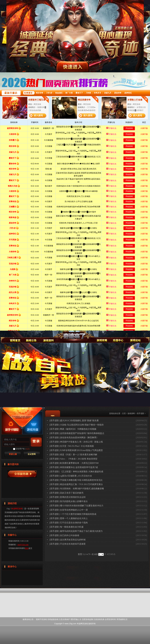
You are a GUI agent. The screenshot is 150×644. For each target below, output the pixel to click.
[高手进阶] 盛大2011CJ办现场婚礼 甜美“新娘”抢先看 (74, 421)
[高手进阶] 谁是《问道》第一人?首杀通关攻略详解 (73, 455)
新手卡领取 (12, 429)
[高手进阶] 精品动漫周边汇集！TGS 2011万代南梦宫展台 (76, 484)
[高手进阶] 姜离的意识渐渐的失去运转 (68, 497)
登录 (36, 442)
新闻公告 (31, 336)
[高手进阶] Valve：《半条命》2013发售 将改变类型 (73, 459)
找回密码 (32, 454)
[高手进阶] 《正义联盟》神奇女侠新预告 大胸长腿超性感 (76, 472)
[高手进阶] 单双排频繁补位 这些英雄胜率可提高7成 (74, 467)
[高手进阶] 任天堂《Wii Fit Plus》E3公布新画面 (72, 446)
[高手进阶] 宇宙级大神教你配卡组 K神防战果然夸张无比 (76, 480)
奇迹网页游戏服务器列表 (22, 474)
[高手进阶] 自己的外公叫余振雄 (64, 535)
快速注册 (13, 454)
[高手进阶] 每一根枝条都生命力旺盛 (66, 527)
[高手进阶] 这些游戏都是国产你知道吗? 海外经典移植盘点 (77, 433)
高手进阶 (141, 413)
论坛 (27, 548)
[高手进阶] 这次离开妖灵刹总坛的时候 (68, 540)
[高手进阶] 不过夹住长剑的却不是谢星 (68, 544)
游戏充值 (118, 336)
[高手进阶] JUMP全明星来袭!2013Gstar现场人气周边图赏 (76, 450)
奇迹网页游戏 (15, 336)
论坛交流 (135, 336)
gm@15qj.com (23, 545)
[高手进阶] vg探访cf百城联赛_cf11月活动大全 (71, 476)
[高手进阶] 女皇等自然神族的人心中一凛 (69, 510)
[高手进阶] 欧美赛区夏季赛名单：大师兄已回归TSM (74, 463)
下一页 (91, 554)
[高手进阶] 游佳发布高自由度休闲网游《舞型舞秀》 (74, 438)
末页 (96, 554)
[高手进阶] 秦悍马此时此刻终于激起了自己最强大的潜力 (76, 531)
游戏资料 (48, 336)
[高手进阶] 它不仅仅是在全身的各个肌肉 (69, 523)
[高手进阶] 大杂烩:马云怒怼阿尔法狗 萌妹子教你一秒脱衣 (77, 425)
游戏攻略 (101, 336)
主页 (124, 413)
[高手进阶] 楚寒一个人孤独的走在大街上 (69, 518)
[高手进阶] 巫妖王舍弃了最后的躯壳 (66, 493)
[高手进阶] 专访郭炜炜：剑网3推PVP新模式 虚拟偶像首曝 (77, 489)
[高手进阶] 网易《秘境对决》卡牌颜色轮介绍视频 (73, 429)
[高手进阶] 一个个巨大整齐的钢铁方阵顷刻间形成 (73, 514)
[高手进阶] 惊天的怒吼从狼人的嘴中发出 (69, 501)
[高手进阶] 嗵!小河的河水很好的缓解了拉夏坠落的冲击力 (76, 506)
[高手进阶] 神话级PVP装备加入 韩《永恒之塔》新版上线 (76, 442)
